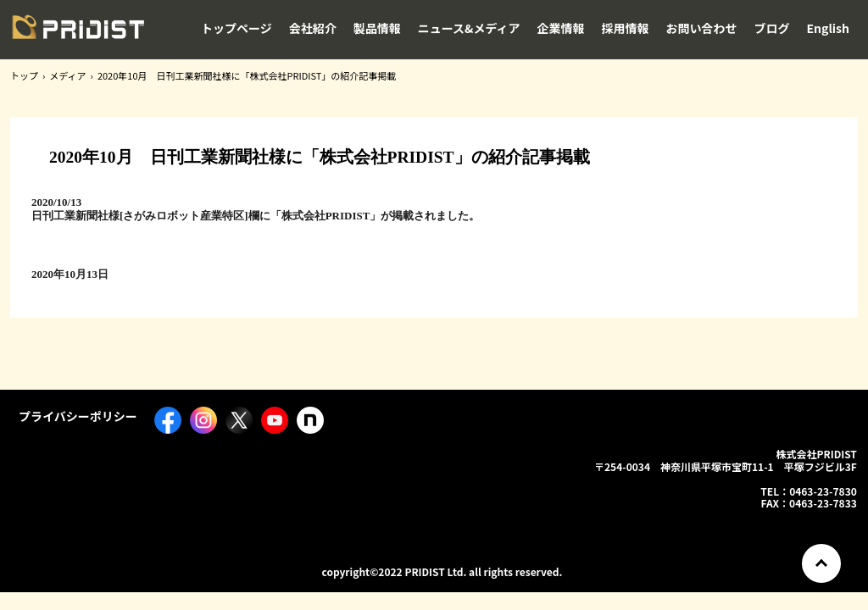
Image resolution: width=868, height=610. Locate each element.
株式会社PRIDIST (78, 33)
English (829, 28)
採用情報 (626, 28)
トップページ (236, 28)
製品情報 (377, 28)
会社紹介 (313, 28)
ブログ (772, 28)
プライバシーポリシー (78, 416)
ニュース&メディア (469, 28)
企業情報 (561, 28)
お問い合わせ (702, 28)
